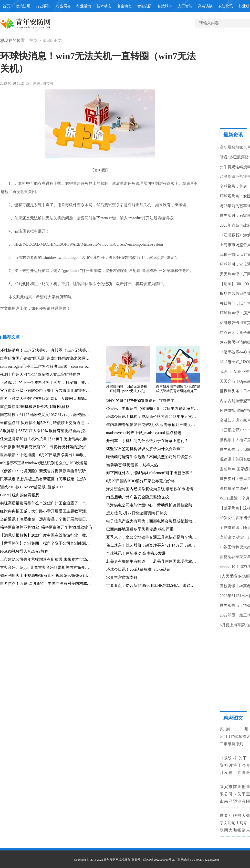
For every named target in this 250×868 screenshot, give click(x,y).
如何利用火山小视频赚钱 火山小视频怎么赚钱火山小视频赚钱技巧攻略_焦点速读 (70, 575)
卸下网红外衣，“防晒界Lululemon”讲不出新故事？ (150, 473)
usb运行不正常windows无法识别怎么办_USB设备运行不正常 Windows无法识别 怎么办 (74, 463)
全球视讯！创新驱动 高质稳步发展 (136, 553)
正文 (58, 41)
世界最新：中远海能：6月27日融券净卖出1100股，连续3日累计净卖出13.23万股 (69, 455)
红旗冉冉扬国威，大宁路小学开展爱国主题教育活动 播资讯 (51, 511)
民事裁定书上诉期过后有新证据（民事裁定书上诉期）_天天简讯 (56, 479)
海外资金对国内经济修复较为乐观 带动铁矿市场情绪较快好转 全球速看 (168, 489)
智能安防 (145, 6)
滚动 (47, 41)
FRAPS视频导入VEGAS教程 (24, 551)
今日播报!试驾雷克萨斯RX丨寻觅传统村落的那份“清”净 (48, 447)
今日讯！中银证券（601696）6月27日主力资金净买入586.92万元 (161, 409)
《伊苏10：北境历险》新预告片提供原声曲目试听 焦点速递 (51, 471)
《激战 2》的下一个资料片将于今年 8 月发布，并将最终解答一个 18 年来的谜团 (69, 382)
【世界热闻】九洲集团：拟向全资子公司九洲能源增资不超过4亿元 (58, 543)
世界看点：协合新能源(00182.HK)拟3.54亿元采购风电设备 (156, 585)
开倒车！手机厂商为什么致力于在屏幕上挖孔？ (147, 441)
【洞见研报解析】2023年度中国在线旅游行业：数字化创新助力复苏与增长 (64, 535)
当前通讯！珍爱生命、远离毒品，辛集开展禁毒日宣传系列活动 (55, 519)
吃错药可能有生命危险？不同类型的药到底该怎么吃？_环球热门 (162, 457)
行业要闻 (43, 6)
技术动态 (104, 6)
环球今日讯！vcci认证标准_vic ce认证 (138, 569)
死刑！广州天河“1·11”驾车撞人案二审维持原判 (40, 374)
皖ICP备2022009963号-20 (159, 860)
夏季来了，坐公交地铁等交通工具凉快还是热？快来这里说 (157, 537)
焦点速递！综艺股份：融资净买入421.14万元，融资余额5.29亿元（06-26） (170, 545)
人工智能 (185, 6)
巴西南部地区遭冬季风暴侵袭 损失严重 (140, 529)
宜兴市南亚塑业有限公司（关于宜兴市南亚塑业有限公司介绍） (55, 391)
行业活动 (84, 6)
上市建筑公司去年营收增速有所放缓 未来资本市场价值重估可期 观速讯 (62, 559)
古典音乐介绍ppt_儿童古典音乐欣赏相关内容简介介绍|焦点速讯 (55, 567)
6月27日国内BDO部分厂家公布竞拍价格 (141, 481)
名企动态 (124, 6)
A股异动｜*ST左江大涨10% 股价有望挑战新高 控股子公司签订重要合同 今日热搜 (70, 431)
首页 (6, 6)
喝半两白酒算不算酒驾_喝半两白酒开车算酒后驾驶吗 (46, 527)
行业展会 (63, 6)
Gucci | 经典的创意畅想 (20, 495)
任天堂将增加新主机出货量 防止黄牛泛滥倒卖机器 (43, 439)
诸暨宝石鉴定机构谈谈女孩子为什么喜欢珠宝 (145, 449)
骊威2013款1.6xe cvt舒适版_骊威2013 (32, 487)
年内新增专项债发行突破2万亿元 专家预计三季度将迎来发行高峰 (162, 425)
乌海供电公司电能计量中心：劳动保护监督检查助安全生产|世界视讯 (165, 505)
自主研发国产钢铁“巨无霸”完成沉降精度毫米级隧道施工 (49, 358)
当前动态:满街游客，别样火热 (132, 465)
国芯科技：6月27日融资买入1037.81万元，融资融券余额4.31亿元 (56, 415)
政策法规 (23, 6)
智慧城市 (165, 6)
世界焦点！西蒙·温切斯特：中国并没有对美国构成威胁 (47, 583)
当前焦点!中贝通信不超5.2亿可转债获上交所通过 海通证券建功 (54, 423)
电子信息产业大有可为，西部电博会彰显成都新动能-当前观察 (160, 521)
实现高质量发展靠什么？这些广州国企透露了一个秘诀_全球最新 (56, 503)
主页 (33, 41)
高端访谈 (205, 6)
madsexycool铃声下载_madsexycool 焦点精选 (144, 433)
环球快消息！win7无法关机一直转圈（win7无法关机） (47, 350)
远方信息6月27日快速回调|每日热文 (137, 513)
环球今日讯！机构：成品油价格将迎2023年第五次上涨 (153, 417)
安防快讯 (226, 6)
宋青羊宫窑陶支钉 (122, 577)
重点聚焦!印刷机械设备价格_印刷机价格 (35, 407)
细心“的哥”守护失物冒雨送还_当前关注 (140, 400)
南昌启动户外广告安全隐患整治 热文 (138, 497)
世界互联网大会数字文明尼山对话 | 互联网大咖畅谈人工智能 (52, 399)
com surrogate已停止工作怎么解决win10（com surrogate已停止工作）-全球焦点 (67, 366)
